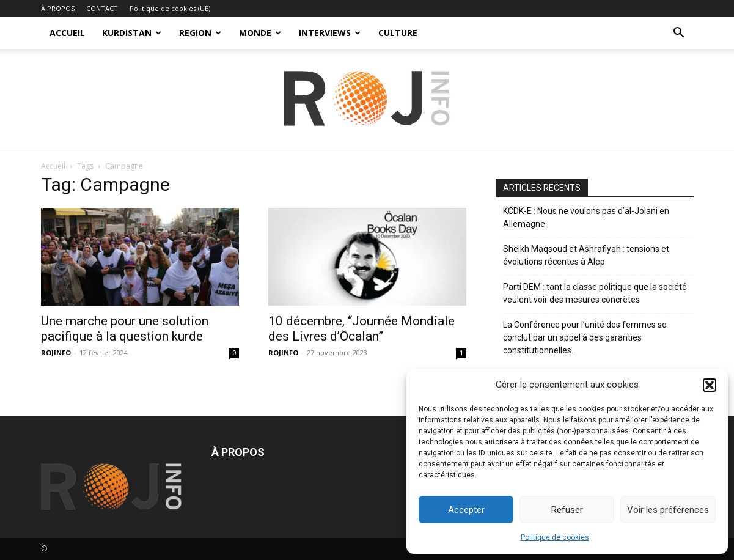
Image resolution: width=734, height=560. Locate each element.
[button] (710, 385)
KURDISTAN (132, 33)
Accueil (53, 166)
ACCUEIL (67, 33)
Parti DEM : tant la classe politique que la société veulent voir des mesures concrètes (595, 293)
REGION (200, 33)
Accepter (466, 510)
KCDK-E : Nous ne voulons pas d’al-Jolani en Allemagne (586, 217)
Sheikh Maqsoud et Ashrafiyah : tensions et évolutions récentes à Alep (586, 255)
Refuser (567, 510)
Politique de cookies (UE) (170, 8)
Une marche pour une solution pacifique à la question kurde (125, 329)
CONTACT (102, 8)
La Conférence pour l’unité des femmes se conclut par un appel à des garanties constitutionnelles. (585, 337)
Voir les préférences (668, 510)
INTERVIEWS (330, 33)
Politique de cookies (555, 537)
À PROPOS (58, 8)
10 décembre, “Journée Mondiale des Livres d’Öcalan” (361, 329)
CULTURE (398, 33)
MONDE (260, 33)
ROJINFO (56, 352)
